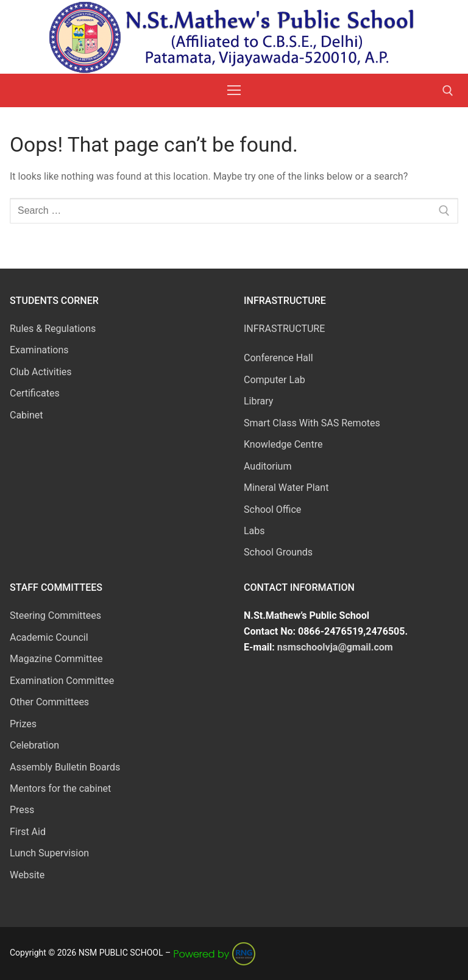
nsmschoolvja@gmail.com (335, 647)
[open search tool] (448, 91)
